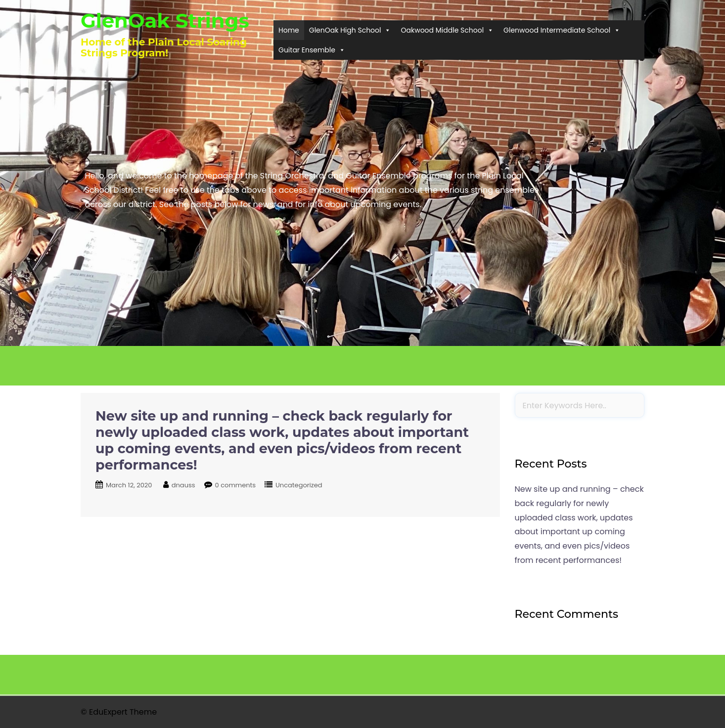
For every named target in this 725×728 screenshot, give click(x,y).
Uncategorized (299, 485)
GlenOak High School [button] (350, 30)
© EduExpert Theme (119, 712)
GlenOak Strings (165, 21)
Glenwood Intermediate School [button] (562, 30)
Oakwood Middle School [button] (447, 30)
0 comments (236, 485)
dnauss (183, 485)
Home (289, 30)
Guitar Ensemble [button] (312, 50)
